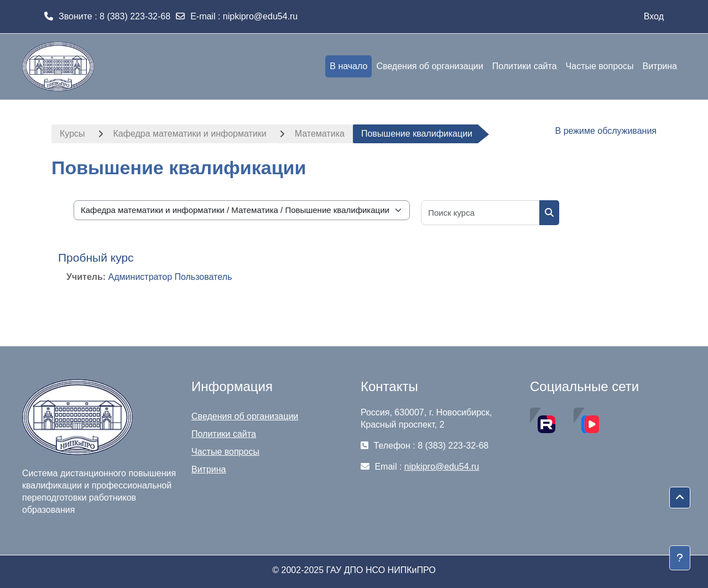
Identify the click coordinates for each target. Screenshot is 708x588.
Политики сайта (224, 434)
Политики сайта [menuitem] (525, 66)
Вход (654, 16)
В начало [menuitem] (348, 66)
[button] (680, 498)
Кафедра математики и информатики (190, 134)
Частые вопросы (225, 452)
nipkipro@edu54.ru (260, 16)
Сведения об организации (245, 416)
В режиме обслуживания (606, 131)
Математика (320, 134)
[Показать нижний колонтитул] (680, 558)
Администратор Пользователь (170, 277)
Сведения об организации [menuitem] (430, 66)
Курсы (72, 134)
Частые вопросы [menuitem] (600, 66)
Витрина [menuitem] (660, 66)
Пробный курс (96, 257)
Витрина (209, 469)
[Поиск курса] (481, 213)
